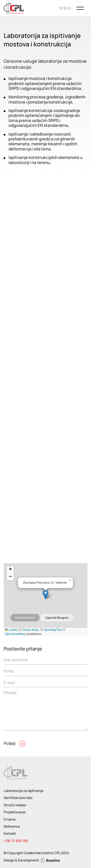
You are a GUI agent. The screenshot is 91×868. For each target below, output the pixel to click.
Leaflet (11, 630)
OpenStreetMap (15, 634)
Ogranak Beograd (57, 618)
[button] (45, 595)
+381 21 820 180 (16, 841)
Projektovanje (15, 812)
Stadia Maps (31, 630)
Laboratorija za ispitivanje (24, 791)
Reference (12, 826)
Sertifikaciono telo (18, 798)
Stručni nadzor (15, 805)
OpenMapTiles (53, 630)
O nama (10, 819)
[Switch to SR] (61, 8)
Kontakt (10, 833)
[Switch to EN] (69, 8)
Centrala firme (25, 618)
